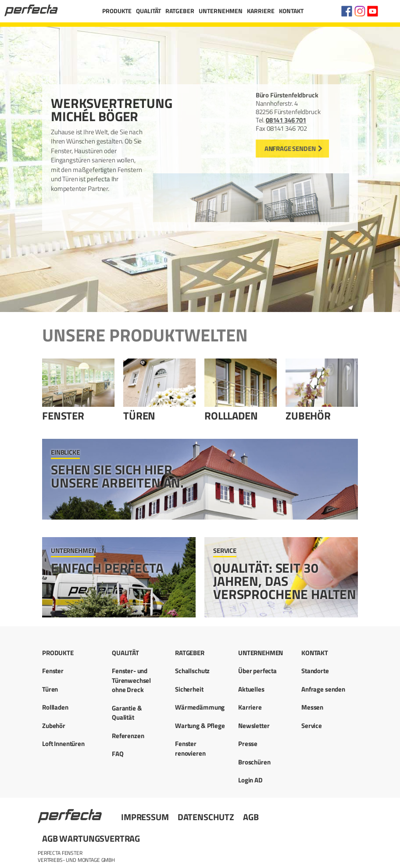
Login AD (250, 780)
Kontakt (291, 11)
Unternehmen (221, 11)
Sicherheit (189, 689)
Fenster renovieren (190, 748)
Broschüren (254, 762)
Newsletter (254, 726)
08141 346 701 (286, 120)
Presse (248, 744)
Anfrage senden (290, 149)
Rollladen (231, 416)
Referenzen (128, 736)
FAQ (118, 754)
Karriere (261, 11)
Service (312, 726)
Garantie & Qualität (127, 713)
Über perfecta (257, 671)
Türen (139, 416)
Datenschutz (206, 817)
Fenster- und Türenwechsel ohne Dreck (131, 680)
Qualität (148, 11)
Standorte (315, 671)
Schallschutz (192, 671)
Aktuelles (251, 689)
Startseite (71, 812)
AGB (251, 817)
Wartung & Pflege (200, 726)
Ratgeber (180, 11)
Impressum (145, 817)
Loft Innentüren (63, 744)
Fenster (63, 416)
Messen (312, 707)
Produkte (117, 11)
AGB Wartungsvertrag (91, 838)
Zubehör (308, 416)
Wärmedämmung (200, 707)
